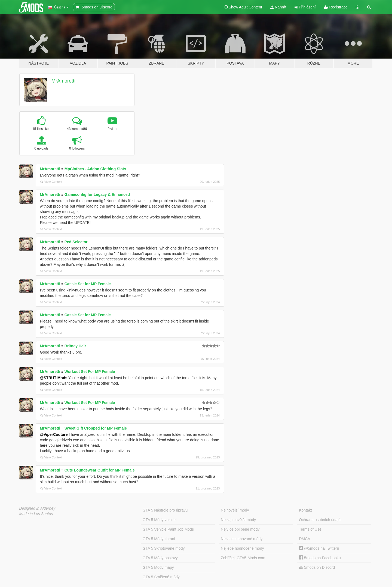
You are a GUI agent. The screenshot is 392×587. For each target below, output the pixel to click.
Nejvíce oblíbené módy (240, 529)
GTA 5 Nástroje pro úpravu (165, 510)
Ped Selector (76, 242)
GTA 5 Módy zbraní (159, 539)
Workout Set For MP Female (90, 372)
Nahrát (278, 7)
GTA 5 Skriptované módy (164, 548)
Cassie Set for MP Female (88, 284)
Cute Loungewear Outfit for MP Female (100, 470)
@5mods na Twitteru (319, 548)
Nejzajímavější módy (238, 520)
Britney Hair (75, 346)
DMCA (304, 539)
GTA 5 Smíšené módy (161, 577)
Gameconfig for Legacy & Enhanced (97, 194)
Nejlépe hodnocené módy (242, 548)
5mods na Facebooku (320, 558)
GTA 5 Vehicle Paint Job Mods (168, 529)
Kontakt (305, 510)
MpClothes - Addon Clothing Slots (95, 169)
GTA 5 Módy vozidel (160, 520)
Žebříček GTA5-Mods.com (243, 558)
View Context (51, 182)
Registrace (336, 7)
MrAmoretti (63, 81)
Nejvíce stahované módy (242, 539)
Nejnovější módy (235, 510)
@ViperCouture (54, 434)
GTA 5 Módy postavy (160, 558)
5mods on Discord (317, 568)
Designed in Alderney (37, 508)
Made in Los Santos (36, 514)
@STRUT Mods (54, 378)
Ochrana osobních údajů (320, 520)
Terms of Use (310, 529)
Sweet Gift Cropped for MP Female (96, 428)
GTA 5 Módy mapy (158, 567)
